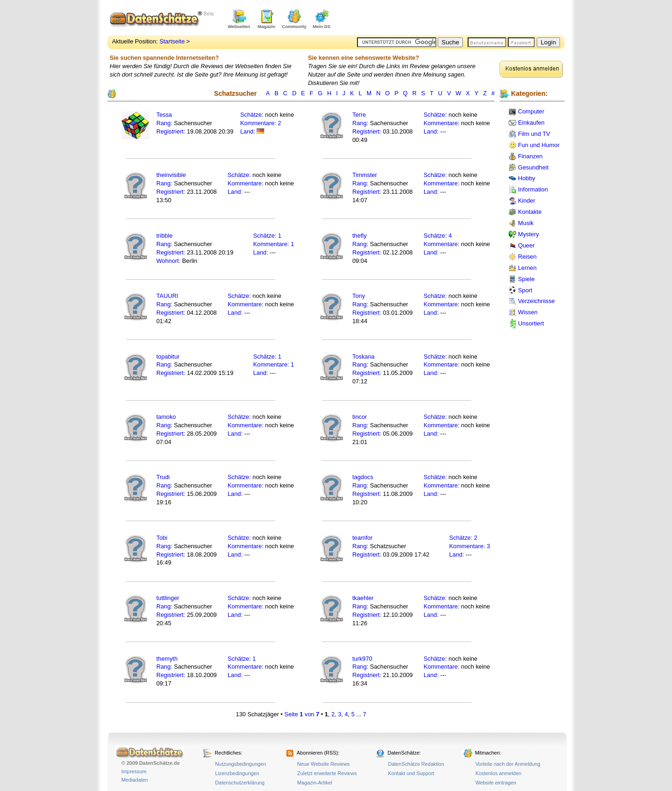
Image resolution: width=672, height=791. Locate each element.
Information (533, 189)
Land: (249, 131)
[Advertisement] (455, 19)
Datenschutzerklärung (240, 783)
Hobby (527, 178)
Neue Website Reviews (323, 764)
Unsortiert (531, 323)
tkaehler (363, 598)
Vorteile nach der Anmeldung (508, 764)
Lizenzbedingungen (237, 773)
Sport (525, 290)
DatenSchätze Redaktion (416, 764)
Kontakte (530, 212)
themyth (167, 659)
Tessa (164, 115)
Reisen (527, 257)
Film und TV (534, 134)
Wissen (528, 312)
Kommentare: (259, 123)
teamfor (362, 538)
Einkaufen (531, 123)
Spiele (526, 279)
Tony (359, 296)
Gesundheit (533, 167)
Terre (359, 115)
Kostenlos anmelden (499, 773)
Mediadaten (135, 780)
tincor (360, 417)
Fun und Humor (539, 145)
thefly (360, 236)
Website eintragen (496, 783)
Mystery (528, 234)
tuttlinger (168, 598)
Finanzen (530, 156)
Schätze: (252, 115)
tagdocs (363, 477)
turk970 (362, 659)
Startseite (172, 41)
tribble (164, 236)
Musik (526, 223)
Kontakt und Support (411, 773)
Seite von (302, 714)
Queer (526, 245)
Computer (531, 111)
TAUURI (167, 296)
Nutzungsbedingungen (241, 764)
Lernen (527, 268)
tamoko (166, 417)
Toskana (364, 357)
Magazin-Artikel (315, 783)
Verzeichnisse (536, 301)
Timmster (365, 175)
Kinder (527, 201)
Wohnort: (168, 261)
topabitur (168, 357)
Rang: (165, 123)
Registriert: (171, 131)
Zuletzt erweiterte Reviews (327, 773)
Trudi (163, 477)
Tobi (162, 538)
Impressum (134, 771)
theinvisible (171, 175)
